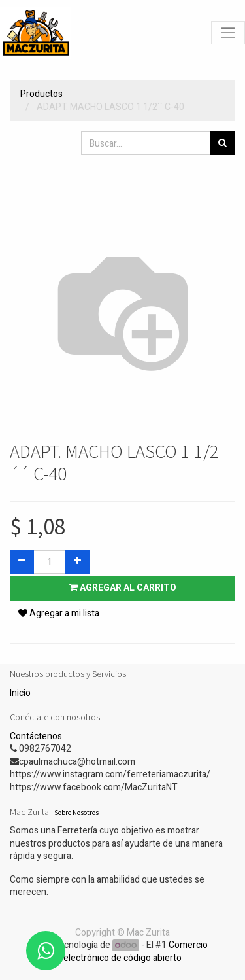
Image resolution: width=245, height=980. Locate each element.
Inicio (20, 693)
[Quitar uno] (22, 562)
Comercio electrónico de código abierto (136, 952)
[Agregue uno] (77, 562)
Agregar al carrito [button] (123, 588)
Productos (41, 94)
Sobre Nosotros (76, 813)
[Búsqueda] (222, 143)
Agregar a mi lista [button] (59, 613)
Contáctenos (36, 736)
